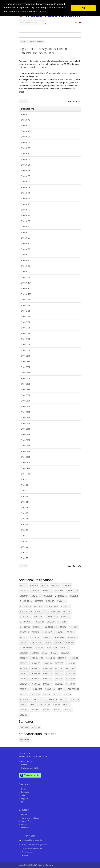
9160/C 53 (26, 142)
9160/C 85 (26, 232)
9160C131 (26, 311)
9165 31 (23, 705)
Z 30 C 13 (50, 601)
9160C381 (26, 451)
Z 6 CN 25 (57, 694)
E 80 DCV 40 (37, 643)
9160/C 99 (26, 272)
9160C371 (26, 446)
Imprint (24, 815)
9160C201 (26, 350)
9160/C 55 (26, 148)
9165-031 (25, 491)
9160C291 (26, 401)
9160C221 (26, 361)
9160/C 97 (26, 266)
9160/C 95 (26, 260)
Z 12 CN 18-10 (37, 658)
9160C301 (26, 406)
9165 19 (25, 530)
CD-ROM (25, 765)
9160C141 (26, 316)
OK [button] (83, 8)
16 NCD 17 (48, 632)
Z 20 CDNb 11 (73, 689)
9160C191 (26, 345)
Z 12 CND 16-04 (52, 617)
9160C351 (26, 434)
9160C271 (26, 390)
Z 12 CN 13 (36, 596)
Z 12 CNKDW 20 (50, 699)
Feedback (25, 828)
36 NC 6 (44, 586)
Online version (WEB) (30, 768)
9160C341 (26, 429)
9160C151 (26, 322)
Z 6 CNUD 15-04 (53, 611)
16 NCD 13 (25, 632)
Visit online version (30, 775)
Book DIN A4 (27, 761)
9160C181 (26, 339)
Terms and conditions (30, 818)
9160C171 (26, 333)
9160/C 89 (26, 243)
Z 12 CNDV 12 (61, 596)
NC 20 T (66, 705)
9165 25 (25, 547)
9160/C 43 (26, 114)
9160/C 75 (26, 204)
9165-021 (25, 485)
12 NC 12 (62, 627)
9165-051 (25, 502)
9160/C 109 (26, 294)
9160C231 (26, 367)
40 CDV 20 (39, 622)
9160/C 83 (26, 227)
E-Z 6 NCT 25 (25, 617)
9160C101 (26, 277)
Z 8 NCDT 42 (45, 705)
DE (80, 23)
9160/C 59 (26, 159)
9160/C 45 (26, 120)
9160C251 (26, 378)
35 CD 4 (23, 586)
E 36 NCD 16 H (26, 622)
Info (23, 802)
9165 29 (25, 558)
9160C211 (26, 356)
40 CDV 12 (36, 591)
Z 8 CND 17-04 (72, 591)
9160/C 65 (26, 176)
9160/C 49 (26, 131)
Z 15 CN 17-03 (26, 601)
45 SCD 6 (54, 653)
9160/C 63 (26, 170)
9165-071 (25, 513)
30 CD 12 (71, 632)
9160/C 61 (26, 165)
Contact (25, 824)
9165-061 (25, 507)
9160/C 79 (26, 215)
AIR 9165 (36, 727)
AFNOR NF (24, 739)
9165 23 (25, 541)
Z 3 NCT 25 (74, 699)
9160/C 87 (26, 238)
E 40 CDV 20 (25, 627)
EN (76, 23)
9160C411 (26, 468)
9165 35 (56, 705)
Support (25, 799)
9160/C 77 (26, 210)
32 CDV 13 (36, 637)
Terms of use (27, 821)
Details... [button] (44, 12)
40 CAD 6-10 (60, 637)
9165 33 (33, 705)
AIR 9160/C (25, 727)
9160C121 (26, 305)
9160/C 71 (26, 193)
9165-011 (25, 479)
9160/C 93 (26, 255)
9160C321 (26, 418)
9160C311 (26, 412)
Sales (23, 795)
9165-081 (25, 519)
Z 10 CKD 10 (35, 694)
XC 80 (45, 653)
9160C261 (26, 384)
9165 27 (25, 552)
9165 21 (25, 536)
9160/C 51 (26, 137)
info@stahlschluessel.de (32, 840)
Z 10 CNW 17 (25, 699)
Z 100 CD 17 (52, 648)
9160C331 (26, 423)
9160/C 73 (26, 199)
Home (24, 789)
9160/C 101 (26, 283)
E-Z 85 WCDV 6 (26, 648)
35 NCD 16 (67, 586)
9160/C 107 (26, 288)
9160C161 (26, 328)
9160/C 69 (26, 187)
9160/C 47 (26, 125)
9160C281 (26, 395)
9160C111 (26, 300)
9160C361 (26, 440)
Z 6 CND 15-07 (26, 611)
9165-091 (25, 524)
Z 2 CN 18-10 (25, 606)
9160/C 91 (26, 249)
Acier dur (35, 653)
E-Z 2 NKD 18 (50, 627)
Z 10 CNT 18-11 (52, 606)
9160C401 (26, 463)
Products (25, 792)
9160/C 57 (26, 154)
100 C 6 (48, 643)
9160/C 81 (26, 221)
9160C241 (26, 373)
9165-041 (25, 496)
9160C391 (26, 457)
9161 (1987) (26, 474)
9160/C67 (25, 182)
